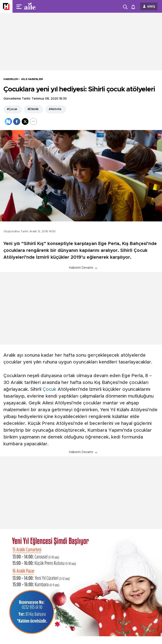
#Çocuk (12, 109)
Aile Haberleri (32, 79)
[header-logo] (39, 6)
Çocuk (49, 389)
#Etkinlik (33, 109)
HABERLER (11, 79)
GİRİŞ (151, 7)
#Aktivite (55, 109)
